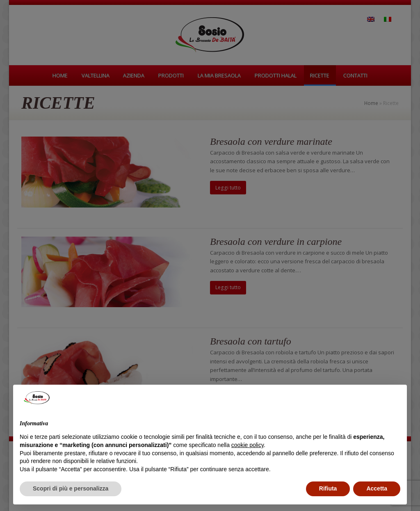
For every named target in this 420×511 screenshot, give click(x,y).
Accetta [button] (377, 488)
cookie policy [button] (248, 445)
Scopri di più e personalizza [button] (71, 488)
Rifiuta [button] (328, 488)
